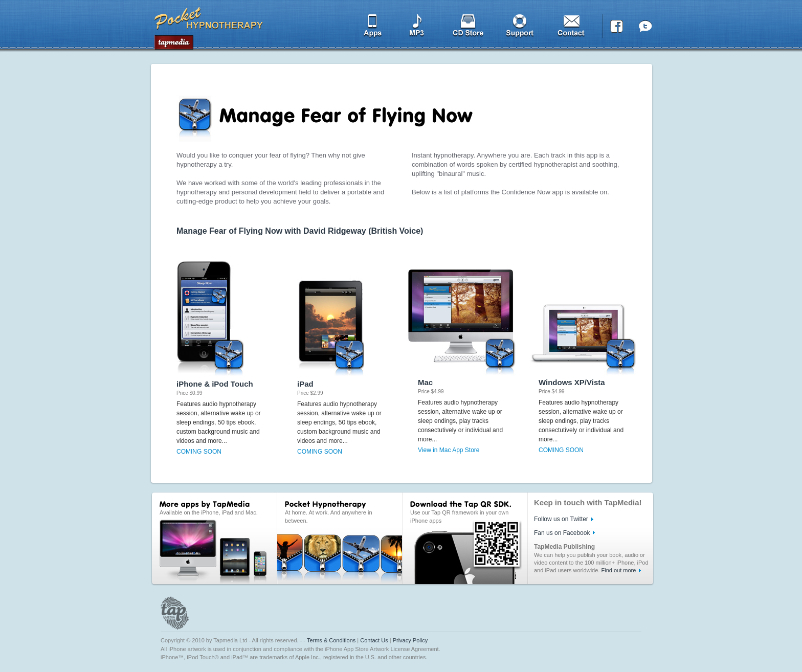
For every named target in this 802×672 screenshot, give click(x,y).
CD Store (469, 28)
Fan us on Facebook (562, 533)
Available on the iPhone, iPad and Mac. (209, 512)
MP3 (417, 28)
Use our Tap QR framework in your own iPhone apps (459, 516)
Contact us (574, 28)
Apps (370, 28)
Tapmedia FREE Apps (209, 26)
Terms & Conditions (331, 640)
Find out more (618, 570)
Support (520, 28)
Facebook (616, 28)
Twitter (645, 28)
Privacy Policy (410, 640)
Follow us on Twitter (561, 519)
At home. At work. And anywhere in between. (329, 516)
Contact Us (374, 640)
